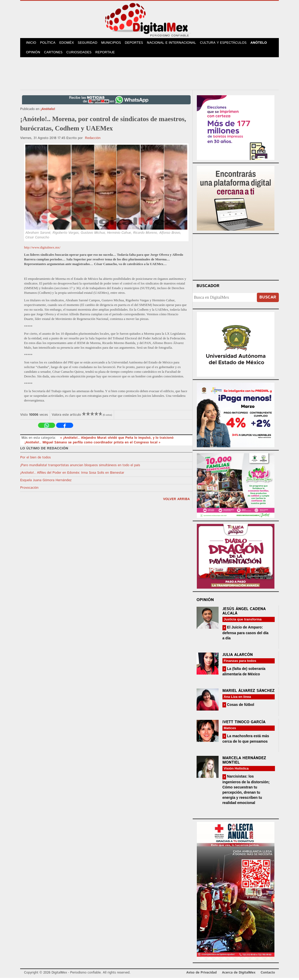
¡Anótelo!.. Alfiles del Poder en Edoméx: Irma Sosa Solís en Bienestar (72, 475)
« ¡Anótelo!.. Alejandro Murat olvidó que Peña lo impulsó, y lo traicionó (117, 440)
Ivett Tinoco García (244, 724)
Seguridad (90, 44)
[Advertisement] (149, 75)
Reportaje (107, 54)
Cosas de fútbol (240, 707)
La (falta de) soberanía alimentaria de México (244, 673)
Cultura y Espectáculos (227, 44)
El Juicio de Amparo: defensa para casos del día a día (245, 635)
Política (49, 44)
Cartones (54, 54)
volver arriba (176, 501)
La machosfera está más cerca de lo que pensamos (246, 741)
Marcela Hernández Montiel (244, 762)
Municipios (114, 44)
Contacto (268, 975)
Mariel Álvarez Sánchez (249, 693)
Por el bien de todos (35, 460)
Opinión (33, 54)
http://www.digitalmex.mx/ (42, 249)
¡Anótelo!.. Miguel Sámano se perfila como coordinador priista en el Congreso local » (92, 445)
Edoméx (69, 44)
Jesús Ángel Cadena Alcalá (244, 613)
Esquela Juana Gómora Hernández (46, 482)
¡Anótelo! (48, 111)
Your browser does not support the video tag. (236, 258)
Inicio (32, 44)
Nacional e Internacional (175, 44)
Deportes (138, 44)
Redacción (93, 140)
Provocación (29, 490)
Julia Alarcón (238, 657)
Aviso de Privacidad (201, 975)
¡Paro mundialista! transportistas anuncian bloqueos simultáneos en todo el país (80, 467)
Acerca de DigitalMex (239, 975)
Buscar (268, 299)
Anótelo (262, 44)
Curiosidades (81, 54)
